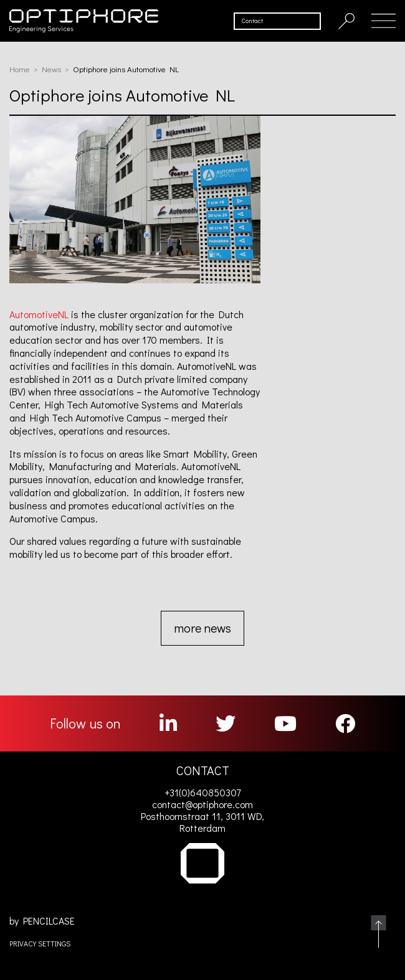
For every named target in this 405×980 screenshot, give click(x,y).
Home (20, 69)
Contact (252, 21)
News (51, 69)
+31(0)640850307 (202, 792)
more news (202, 628)
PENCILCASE (49, 921)
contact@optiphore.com (202, 804)
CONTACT (203, 770)
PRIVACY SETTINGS (40, 943)
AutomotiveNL (39, 314)
